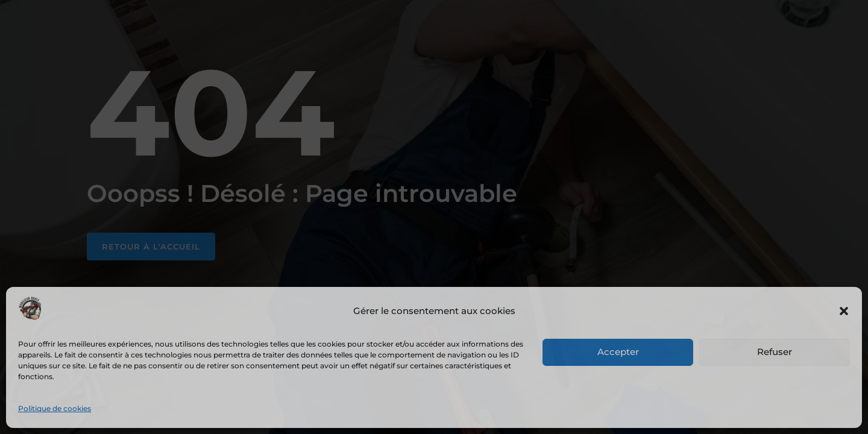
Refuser (775, 352)
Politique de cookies (55, 408)
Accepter (618, 352)
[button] (844, 311)
